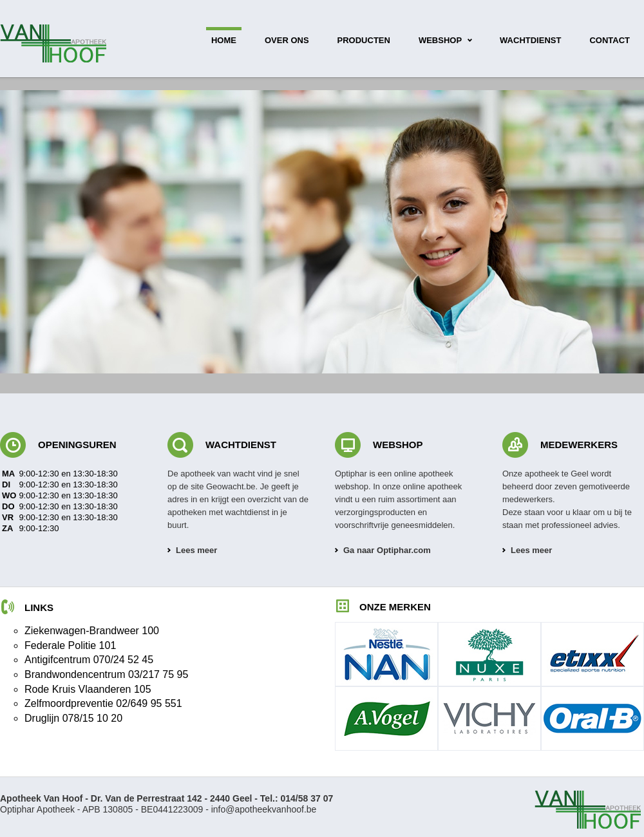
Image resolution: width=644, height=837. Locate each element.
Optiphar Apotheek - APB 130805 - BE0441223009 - (166, 804)
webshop (440, 40)
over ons (287, 40)
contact (610, 40)
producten (364, 40)
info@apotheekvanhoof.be (264, 809)
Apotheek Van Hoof (55, 43)
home (224, 40)
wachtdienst (530, 40)
